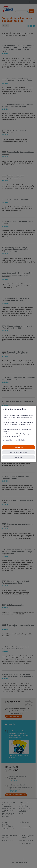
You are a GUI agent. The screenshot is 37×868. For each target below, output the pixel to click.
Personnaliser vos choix (18, 452)
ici (19, 436)
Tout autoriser (19, 447)
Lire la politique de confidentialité (14, 440)
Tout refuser (18, 457)
